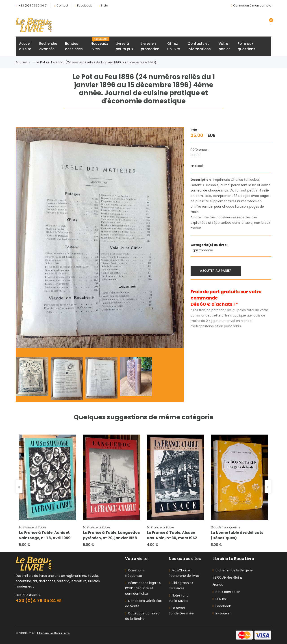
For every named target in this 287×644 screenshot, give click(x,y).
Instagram (222, 613)
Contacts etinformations (199, 46)
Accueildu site (25, 46)
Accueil (23, 62)
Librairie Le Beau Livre (53, 633)
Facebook (85, 5)
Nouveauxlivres (100, 44)
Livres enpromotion (150, 46)
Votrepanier (224, 46)
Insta (105, 5)
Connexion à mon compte (252, 5)
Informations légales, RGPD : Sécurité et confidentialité (143, 588)
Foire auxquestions (247, 46)
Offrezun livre (174, 46)
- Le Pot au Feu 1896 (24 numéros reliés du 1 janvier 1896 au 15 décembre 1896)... (96, 62)
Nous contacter (226, 592)
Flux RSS (220, 599)
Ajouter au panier (216, 271)
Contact (62, 5)
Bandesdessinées (74, 46)
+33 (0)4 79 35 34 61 (33, 5)
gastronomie (203, 250)
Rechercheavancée (48, 46)
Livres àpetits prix (124, 46)
